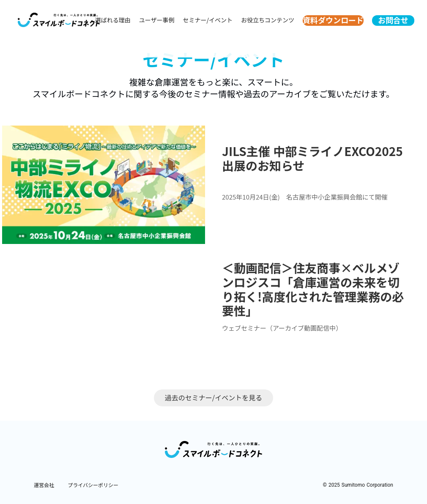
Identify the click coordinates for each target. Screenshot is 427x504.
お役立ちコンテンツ (268, 20)
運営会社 (44, 485)
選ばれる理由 (113, 20)
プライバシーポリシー (93, 485)
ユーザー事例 (157, 20)
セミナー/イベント (208, 20)
